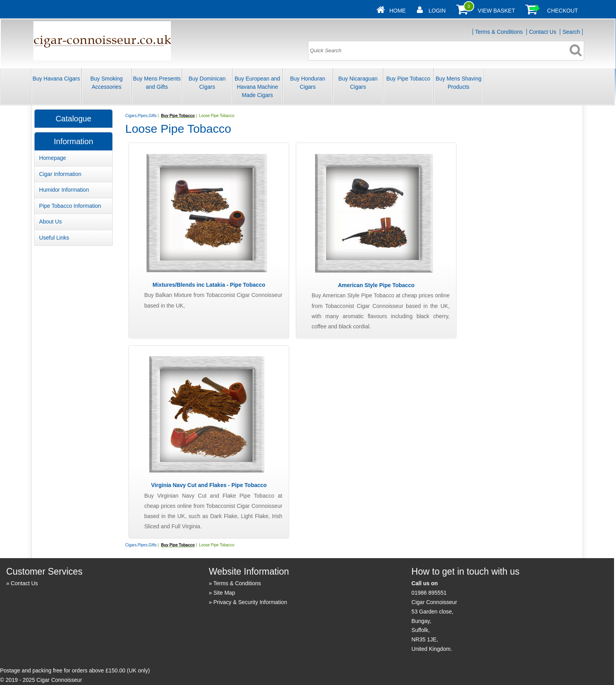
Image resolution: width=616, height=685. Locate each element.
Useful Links (54, 238)
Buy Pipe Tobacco (408, 79)
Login (437, 11)
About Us (51, 222)
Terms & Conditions (499, 32)
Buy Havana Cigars (56, 79)
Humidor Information (64, 190)
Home (398, 11)
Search (571, 32)
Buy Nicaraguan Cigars (358, 83)
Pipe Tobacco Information (70, 206)
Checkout (563, 11)
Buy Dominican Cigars (207, 83)
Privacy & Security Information (250, 602)
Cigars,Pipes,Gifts (141, 116)
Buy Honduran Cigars (308, 83)
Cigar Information (60, 174)
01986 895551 (429, 593)
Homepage (53, 158)
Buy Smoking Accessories (106, 83)
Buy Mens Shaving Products (459, 83)
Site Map (224, 593)
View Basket (496, 11)
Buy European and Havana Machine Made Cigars (257, 87)
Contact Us (543, 32)
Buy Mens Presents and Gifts (157, 83)
